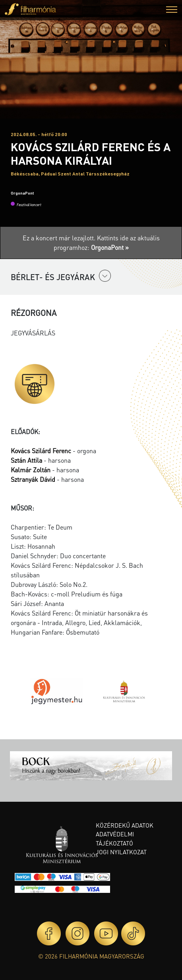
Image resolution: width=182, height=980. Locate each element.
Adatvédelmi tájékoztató (115, 839)
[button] (172, 11)
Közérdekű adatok (125, 825)
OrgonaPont (22, 193)
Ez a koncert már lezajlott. (60, 238)
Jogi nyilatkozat (121, 852)
